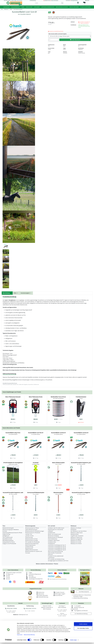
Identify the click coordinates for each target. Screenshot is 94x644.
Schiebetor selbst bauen (54, 540)
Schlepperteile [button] (15, 7)
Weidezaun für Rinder (76, 528)
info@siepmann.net (23, 615)
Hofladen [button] (37, 7)
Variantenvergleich (26, 293)
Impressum (20, 636)
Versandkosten (31, 577)
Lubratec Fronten (29, 536)
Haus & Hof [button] (29, 7)
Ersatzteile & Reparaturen (33, 574)
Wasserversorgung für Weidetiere (11, 530)
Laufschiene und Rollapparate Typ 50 (57, 550)
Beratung (29, 576)
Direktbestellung (33, 1)
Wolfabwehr (74, 530)
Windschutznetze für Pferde (32, 528)
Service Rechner (59, 595)
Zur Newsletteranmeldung (81, 614)
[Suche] (48, 3)
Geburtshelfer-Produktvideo (55, 553)
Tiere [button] (23, 7)
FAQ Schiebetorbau (53, 539)
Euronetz (5, 531)
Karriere (6, 579)
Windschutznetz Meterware (32, 544)
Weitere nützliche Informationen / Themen (47, 564)
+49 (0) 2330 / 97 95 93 (30, 608)
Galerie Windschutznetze (31, 530)
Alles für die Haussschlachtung (55, 551)
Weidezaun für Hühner (76, 544)
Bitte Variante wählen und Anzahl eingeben (58, 34)
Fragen (29, 573)
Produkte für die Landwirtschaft (56, 556)
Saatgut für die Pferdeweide (9, 544)
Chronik (6, 577)
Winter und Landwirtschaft (54, 534)
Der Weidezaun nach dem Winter (79, 531)
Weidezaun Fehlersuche (76, 537)
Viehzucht (50, 554)
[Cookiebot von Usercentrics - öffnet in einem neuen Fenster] (8, 641)
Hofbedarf (50, 531)
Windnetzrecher (29, 548)
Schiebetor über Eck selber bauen (56, 528)
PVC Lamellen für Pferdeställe (32, 542)
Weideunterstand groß (8, 528)
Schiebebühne (51, 544)
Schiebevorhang (29, 547)
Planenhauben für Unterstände (55, 530)
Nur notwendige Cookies (83, 630)
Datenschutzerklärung (29, 636)
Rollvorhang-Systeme (30, 545)
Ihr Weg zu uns (8, 574)
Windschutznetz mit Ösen (31, 539)
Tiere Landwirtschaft (8, 537)
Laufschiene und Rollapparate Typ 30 (57, 547)
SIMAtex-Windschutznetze (32, 550)
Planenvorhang (29, 537)
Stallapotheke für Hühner (9, 542)
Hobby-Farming (6, 534)
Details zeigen (73, 641)
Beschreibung (7, 293)
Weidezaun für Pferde (76, 540)
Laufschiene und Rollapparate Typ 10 (57, 545)
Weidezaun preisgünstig (76, 539)
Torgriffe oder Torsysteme (77, 536)
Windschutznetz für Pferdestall (33, 533)
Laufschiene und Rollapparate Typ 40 (57, 548)
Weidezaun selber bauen (77, 533)
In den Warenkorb (75, 40)
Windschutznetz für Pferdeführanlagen (35, 531)
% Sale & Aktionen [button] (85, 7)
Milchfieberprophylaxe (8, 540)
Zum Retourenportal (84, 592)
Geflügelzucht (6, 536)
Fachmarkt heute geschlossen (72, 1)
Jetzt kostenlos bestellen (85, 586)
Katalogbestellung (85, 570)
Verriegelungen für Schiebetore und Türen (58, 561)
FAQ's (16, 293)
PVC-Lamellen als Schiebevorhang (56, 559)
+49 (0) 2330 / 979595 (11, 608)
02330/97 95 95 (47, 1)
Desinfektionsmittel (7, 539)
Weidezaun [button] (6, 7)
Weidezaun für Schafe (76, 542)
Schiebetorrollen (52, 542)
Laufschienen (51, 558)
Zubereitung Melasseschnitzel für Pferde (12, 533)
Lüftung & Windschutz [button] (48, 7)
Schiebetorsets (52, 533)
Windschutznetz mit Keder (32, 540)
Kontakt (6, 576)
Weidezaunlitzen (75, 534)
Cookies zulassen (83, 626)
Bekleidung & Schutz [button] (62, 7)
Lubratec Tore (29, 534)
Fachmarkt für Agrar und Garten (12, 573)
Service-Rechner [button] (74, 7)
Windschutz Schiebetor (54, 536)
